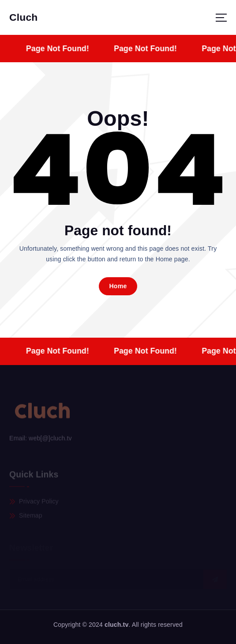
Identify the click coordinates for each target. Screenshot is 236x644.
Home (118, 286)
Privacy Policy (39, 502)
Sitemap (31, 516)
